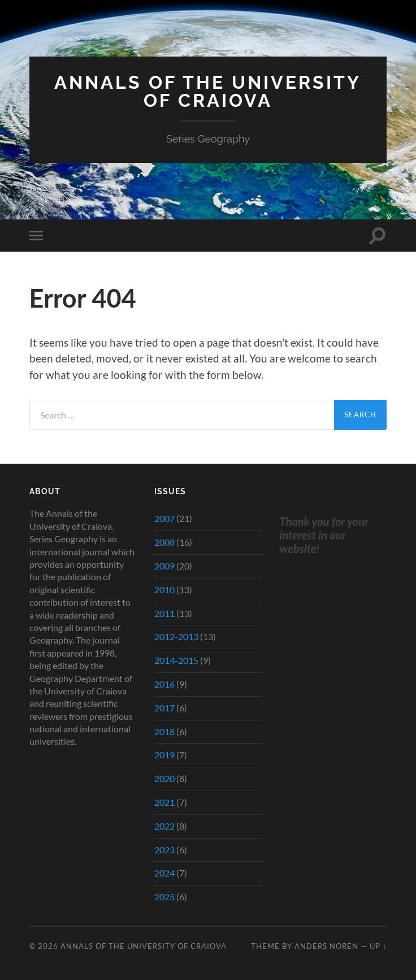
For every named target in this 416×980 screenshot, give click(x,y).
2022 (164, 826)
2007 (164, 518)
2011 (164, 613)
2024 (164, 873)
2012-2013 (176, 636)
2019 (164, 755)
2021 (164, 802)
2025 (164, 897)
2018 (164, 731)
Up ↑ (378, 946)
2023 (164, 850)
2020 (164, 778)
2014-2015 (176, 660)
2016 (164, 684)
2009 (164, 566)
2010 (164, 590)
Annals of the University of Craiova (208, 91)
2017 (164, 708)
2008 (164, 542)
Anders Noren (326, 946)
